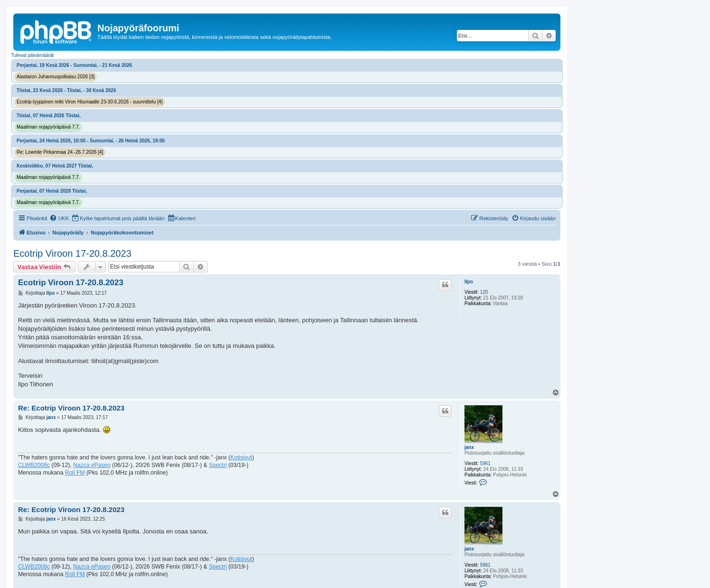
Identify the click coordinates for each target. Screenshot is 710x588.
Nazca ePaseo (92, 465)
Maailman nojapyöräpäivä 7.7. (48, 127)
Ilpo (469, 282)
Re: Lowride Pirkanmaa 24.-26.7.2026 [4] (60, 152)
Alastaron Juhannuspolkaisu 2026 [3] (56, 77)
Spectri (218, 465)
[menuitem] (59, 218)
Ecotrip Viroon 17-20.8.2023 (72, 253)
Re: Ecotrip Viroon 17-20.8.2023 (71, 408)
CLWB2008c (34, 465)
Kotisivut (241, 457)
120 (484, 292)
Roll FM (75, 473)
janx (469, 447)
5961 (485, 463)
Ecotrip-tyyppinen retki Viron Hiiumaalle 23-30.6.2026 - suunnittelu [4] (90, 102)
